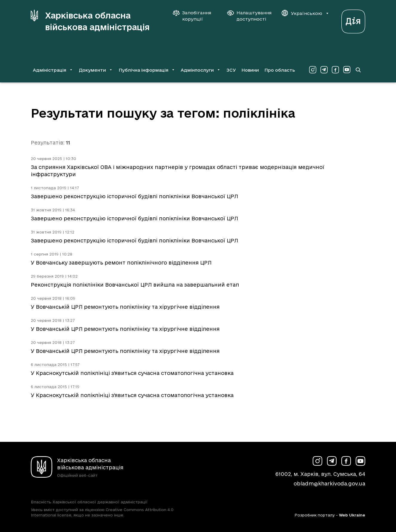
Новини (250, 70)
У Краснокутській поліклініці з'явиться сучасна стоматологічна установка (132, 373)
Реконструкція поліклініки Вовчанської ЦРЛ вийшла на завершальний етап (135, 285)
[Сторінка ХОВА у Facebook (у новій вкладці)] (335, 70)
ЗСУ (231, 70)
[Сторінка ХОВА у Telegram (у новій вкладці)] (324, 70)
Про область (280, 70)
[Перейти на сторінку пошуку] (358, 70)
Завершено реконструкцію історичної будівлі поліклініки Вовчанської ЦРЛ (134, 196)
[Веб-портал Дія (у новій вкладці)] (353, 20)
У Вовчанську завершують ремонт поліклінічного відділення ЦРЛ (121, 263)
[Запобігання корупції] (195, 16)
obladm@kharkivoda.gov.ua (329, 483)
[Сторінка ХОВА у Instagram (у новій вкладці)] (313, 70)
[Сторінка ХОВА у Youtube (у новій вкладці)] (347, 70)
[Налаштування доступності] (249, 16)
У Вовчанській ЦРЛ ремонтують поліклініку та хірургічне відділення (125, 307)
